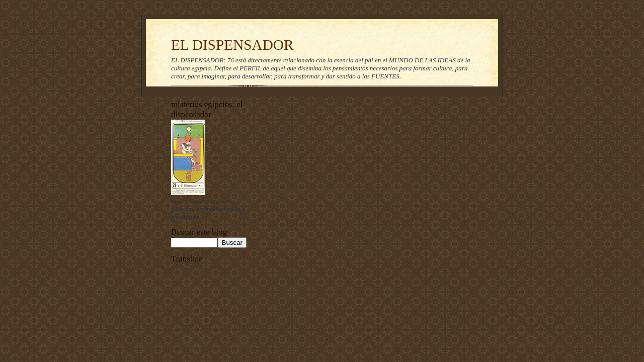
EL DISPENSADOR (232, 45)
